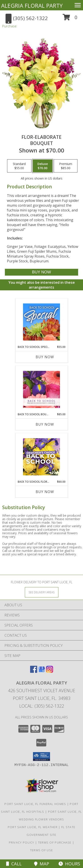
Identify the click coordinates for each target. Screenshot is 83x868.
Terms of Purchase (55, 842)
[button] (70, 19)
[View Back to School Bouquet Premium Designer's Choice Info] (41, 389)
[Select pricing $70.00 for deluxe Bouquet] (43, 166)
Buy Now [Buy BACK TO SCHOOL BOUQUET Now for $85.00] (45, 424)
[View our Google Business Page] (42, 671)
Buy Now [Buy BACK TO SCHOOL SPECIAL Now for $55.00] (45, 357)
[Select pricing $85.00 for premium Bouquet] (66, 166)
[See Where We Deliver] (42, 592)
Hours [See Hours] (69, 864)
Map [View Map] (42, 864)
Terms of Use (42, 850)
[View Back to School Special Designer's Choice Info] (41, 322)
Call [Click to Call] (14, 864)
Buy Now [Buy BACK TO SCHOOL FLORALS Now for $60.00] (45, 492)
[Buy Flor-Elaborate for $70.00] (41, 272)
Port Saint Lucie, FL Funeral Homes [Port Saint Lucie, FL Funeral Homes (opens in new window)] (35, 804)
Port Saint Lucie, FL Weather (33, 827)
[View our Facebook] (34, 671)
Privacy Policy (22, 842)
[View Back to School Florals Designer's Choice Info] (41, 457)
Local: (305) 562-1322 (42, 706)
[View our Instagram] (50, 671)
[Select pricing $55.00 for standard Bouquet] (19, 166)
